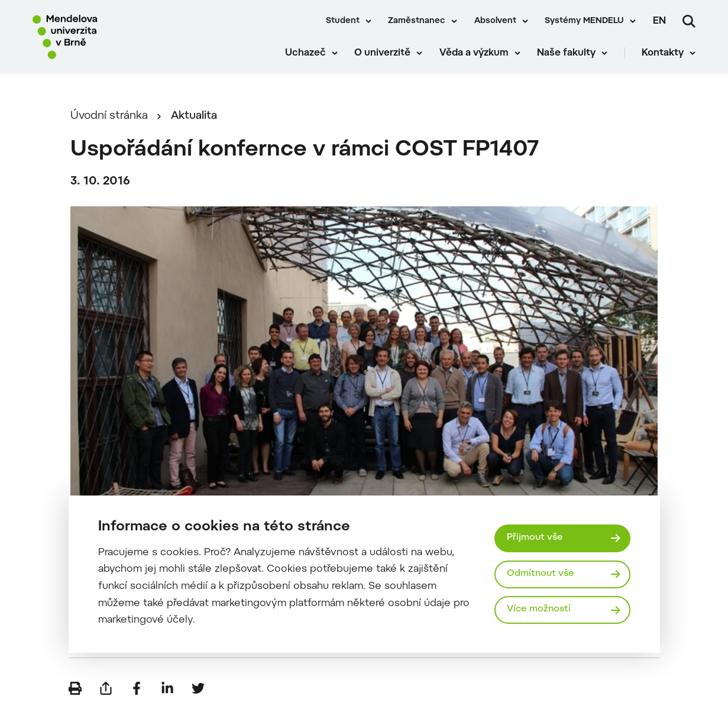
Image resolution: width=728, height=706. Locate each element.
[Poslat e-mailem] (106, 688)
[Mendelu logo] (101, 37)
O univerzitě (382, 53)
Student (343, 21)
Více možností (539, 609)
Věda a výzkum (474, 53)
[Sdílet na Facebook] (137, 688)
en (659, 21)
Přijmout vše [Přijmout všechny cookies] (535, 538)
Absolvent (495, 21)
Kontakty (663, 53)
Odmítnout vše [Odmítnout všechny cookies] (541, 574)
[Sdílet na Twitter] (198, 688)
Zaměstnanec (417, 21)
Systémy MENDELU (584, 21)
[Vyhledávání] (689, 21)
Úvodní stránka (109, 116)
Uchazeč (305, 53)
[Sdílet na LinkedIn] (167, 688)
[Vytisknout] (75, 688)
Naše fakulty (566, 53)
